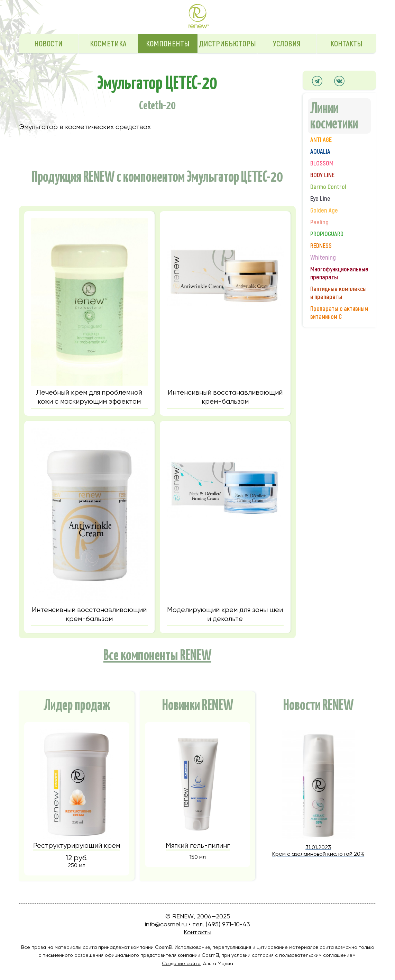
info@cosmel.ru (166, 924)
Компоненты (168, 44)
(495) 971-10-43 (228, 924)
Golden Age (324, 211)
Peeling (319, 222)
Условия (287, 44)
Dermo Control (328, 187)
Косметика (108, 44)
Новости (48, 44)
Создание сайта (181, 963)
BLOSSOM (322, 164)
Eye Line (320, 199)
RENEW (183, 916)
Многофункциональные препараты (339, 273)
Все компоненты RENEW (157, 654)
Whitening (323, 258)
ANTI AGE (321, 140)
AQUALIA (320, 152)
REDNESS (321, 246)
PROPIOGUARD (327, 234)
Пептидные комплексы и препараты (338, 293)
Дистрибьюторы (227, 44)
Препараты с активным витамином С (339, 313)
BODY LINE (322, 175)
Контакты (346, 44)
